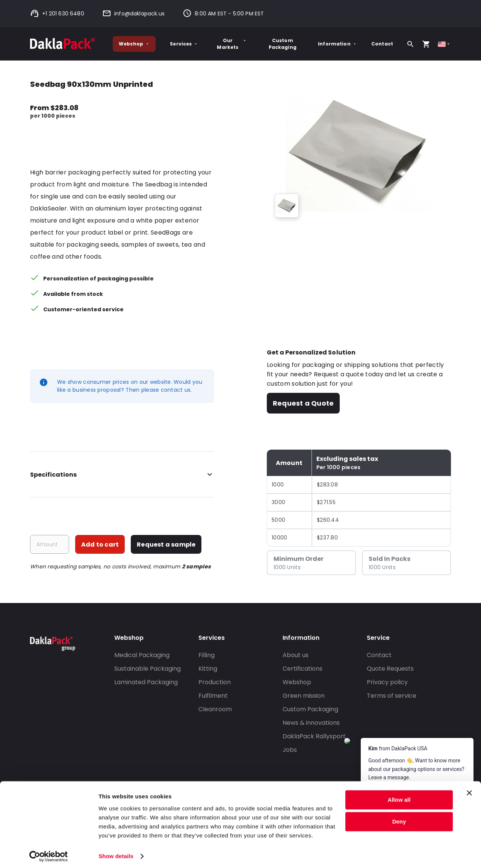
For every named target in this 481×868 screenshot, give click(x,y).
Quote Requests (390, 669)
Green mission (304, 696)
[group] (287, 206)
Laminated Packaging (146, 682)
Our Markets (232, 44)
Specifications (122, 475)
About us (296, 655)
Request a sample (166, 545)
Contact (382, 44)
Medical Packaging (142, 655)
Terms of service (392, 696)
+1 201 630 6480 (57, 14)
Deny (399, 819)
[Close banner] (469, 790)
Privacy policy (387, 682)
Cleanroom (215, 709)
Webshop (134, 44)
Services (184, 44)
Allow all (399, 797)
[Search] (410, 44)
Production (215, 682)
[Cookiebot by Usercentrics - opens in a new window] (49, 853)
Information (337, 44)
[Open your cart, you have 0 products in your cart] (426, 44)
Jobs (290, 750)
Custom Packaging (283, 44)
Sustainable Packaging (147, 669)
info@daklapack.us (133, 14)
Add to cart (100, 545)
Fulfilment (213, 696)
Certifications (303, 669)
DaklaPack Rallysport (314, 736)
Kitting (208, 669)
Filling (206, 655)
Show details (116, 853)
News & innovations (311, 723)
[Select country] (444, 44)
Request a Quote (303, 403)
